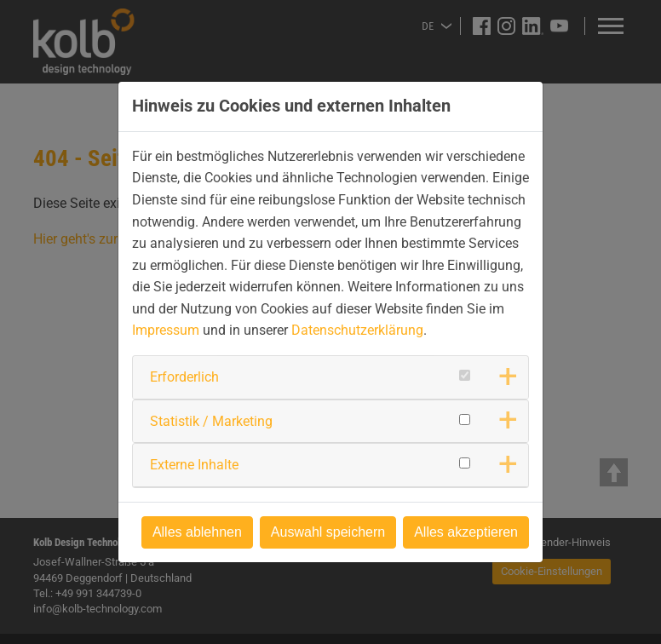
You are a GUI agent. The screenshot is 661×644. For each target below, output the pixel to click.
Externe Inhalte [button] (194, 465)
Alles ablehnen (197, 532)
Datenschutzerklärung (357, 330)
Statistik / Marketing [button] (211, 421)
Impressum (166, 330)
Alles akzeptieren (466, 532)
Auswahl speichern (328, 532)
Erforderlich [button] (184, 377)
